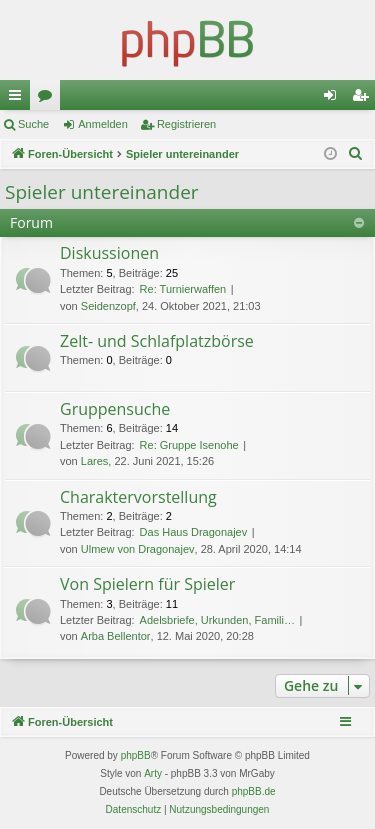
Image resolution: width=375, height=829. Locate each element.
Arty (153, 773)
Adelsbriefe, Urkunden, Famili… (217, 620)
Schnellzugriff (19, 99)
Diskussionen (109, 253)
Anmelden (103, 124)
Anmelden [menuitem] (334, 99)
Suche (33, 124)
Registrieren (186, 124)
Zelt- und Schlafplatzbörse (157, 341)
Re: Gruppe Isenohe (189, 445)
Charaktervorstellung (138, 497)
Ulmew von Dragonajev (138, 549)
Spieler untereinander (102, 192)
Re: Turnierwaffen (183, 289)
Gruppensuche (115, 409)
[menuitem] (356, 154)
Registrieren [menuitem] (364, 99)
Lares (95, 461)
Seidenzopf (108, 306)
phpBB (136, 755)
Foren (49, 99)
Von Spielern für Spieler (147, 584)
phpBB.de (254, 791)
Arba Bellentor (116, 636)
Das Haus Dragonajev (194, 532)
